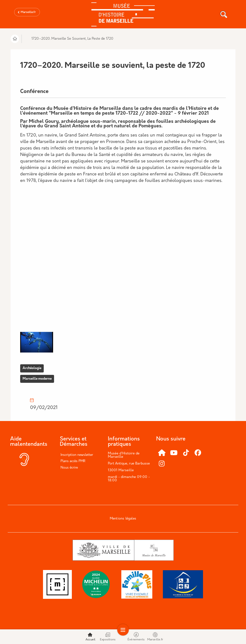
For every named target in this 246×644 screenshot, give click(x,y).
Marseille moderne (37, 379)
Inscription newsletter (77, 455)
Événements (136, 637)
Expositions (108, 637)
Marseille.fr (28, 12)
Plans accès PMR (73, 461)
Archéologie (32, 368)
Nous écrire (69, 468)
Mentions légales (123, 519)
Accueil (90, 637)
